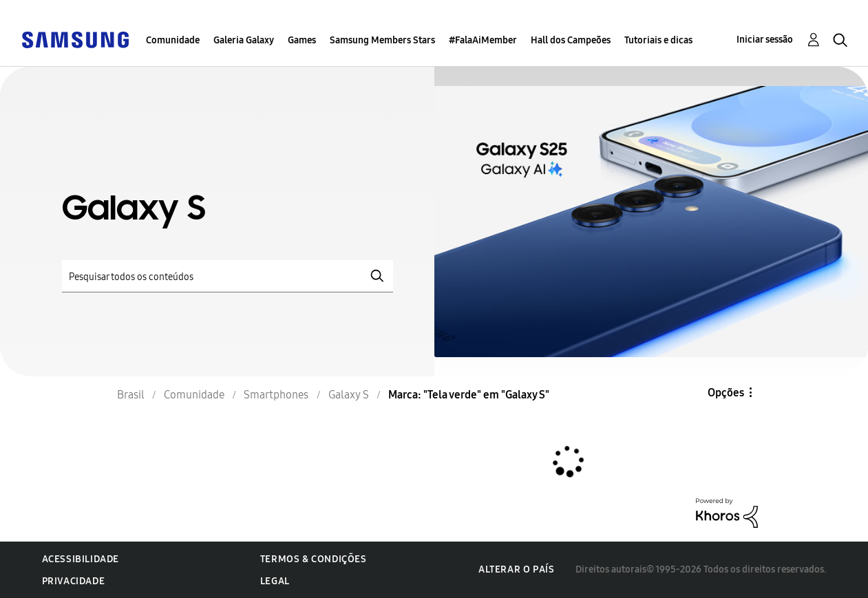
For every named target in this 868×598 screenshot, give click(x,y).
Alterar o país (516, 569)
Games (302, 40)
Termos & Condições (314, 559)
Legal (275, 581)
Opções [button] (726, 393)
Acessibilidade (81, 559)
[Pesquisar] (227, 276)
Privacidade (74, 581)
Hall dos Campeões (571, 40)
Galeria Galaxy (244, 40)
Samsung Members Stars (382, 40)
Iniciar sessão (765, 40)
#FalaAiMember (483, 40)
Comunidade (173, 40)
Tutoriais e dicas (658, 40)
